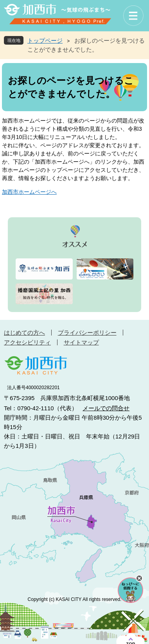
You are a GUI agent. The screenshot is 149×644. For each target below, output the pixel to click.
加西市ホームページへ (29, 192)
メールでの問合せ (106, 408)
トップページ (45, 41)
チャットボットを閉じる (139, 578)
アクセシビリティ (27, 342)
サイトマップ (81, 342)
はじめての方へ (24, 333)
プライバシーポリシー (87, 333)
